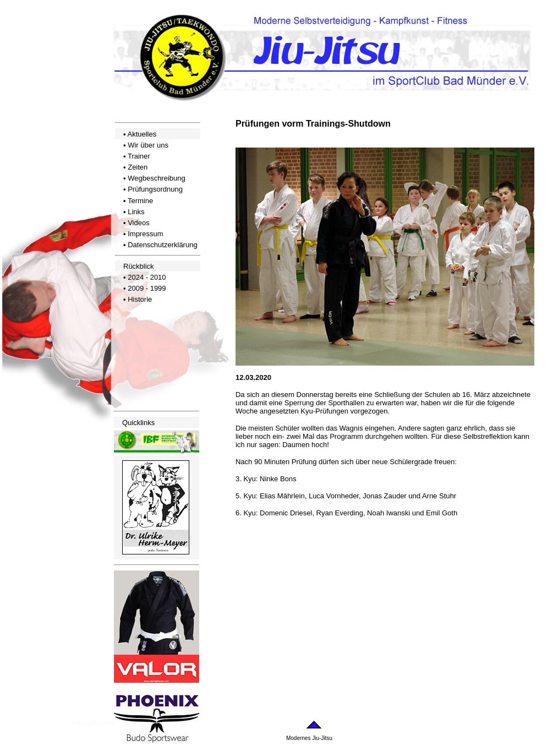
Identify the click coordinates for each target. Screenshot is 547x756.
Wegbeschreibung (157, 178)
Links (136, 212)
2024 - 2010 (147, 277)
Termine (140, 201)
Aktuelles (142, 134)
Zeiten (138, 167)
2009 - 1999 (147, 288)
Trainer (139, 156)
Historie (140, 299)
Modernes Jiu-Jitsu (309, 738)
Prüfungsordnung (155, 189)
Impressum (145, 234)
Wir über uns (148, 145)
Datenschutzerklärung (162, 245)
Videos (139, 223)
